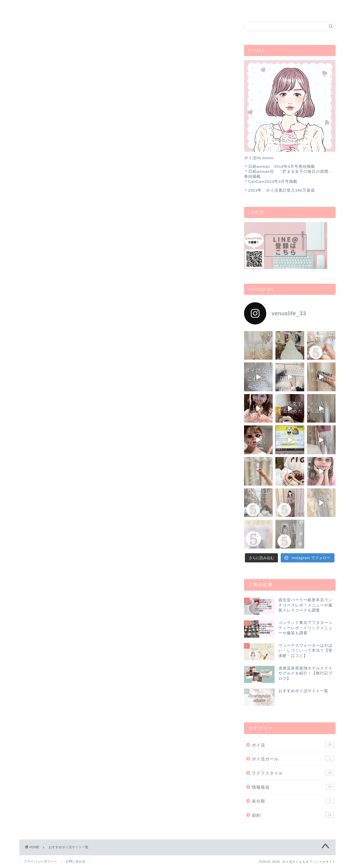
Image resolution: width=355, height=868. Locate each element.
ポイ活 (85, 7)
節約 (293, 815)
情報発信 (293, 787)
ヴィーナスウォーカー (125, 549)
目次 (217, 7)
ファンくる (125, 612)
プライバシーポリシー (40, 861)
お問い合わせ (261, 7)
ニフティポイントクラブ (125, 420)
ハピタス (125, 278)
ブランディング (129, 7)
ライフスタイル (173, 7)
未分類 (293, 801)
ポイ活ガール (293, 759)
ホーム (42, 7)
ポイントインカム (125, 342)
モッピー (125, 485)
